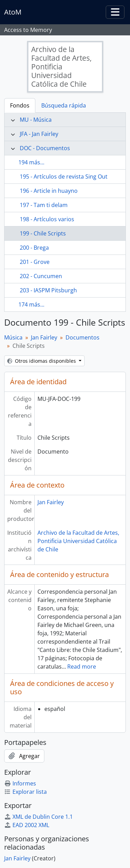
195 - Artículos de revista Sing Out (64, 177)
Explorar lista (25, 792)
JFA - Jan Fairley (39, 134)
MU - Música (36, 120)
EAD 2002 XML (27, 825)
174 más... (31, 304)
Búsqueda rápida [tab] (64, 105)
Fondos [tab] (20, 105)
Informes (20, 783)
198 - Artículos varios (47, 219)
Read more (82, 667)
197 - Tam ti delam (44, 205)
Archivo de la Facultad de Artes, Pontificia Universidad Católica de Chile (78, 541)
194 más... (31, 162)
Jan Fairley (44, 337)
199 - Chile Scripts (43, 233)
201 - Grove (35, 262)
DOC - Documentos (45, 148)
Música (13, 337)
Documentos (83, 337)
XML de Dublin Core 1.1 (38, 817)
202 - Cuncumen (41, 276)
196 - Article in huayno (49, 191)
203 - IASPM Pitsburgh (48, 290)
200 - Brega (34, 248)
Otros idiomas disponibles (42, 361)
